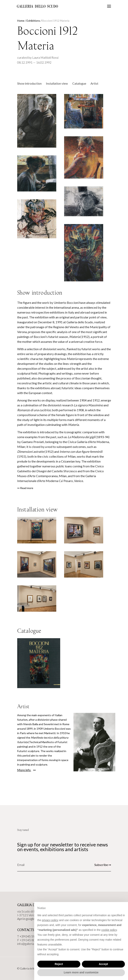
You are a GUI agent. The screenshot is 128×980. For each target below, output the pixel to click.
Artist (94, 83)
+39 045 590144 (31, 936)
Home (21, 21)
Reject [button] (59, 964)
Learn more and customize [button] (81, 972)
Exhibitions (33, 21)
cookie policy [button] (109, 930)
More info (24, 770)
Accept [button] (103, 964)
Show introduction (29, 83)
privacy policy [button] (50, 920)
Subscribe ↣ (103, 865)
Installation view (57, 83)
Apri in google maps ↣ (31, 919)
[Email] (35, 865)
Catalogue (79, 83)
